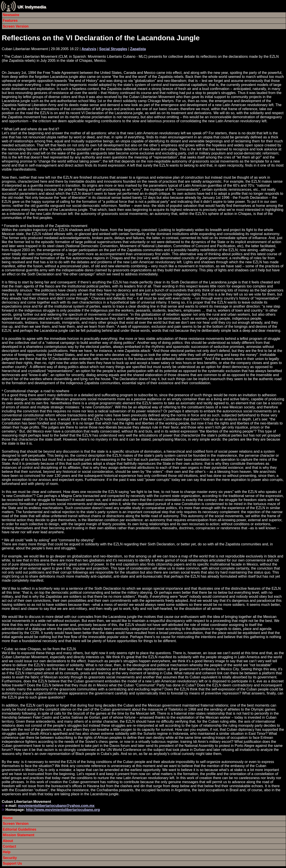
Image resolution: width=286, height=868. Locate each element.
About (8, 841)
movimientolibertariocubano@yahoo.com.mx (56, 806)
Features (10, 20)
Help (7, 852)
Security (10, 858)
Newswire (11, 15)
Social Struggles (113, 49)
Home (8, 818)
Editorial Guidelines (19, 829)
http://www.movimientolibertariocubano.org (63, 810)
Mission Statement (18, 835)
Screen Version (16, 26)
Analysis (89, 49)
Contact (9, 846)
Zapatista (138, 49)
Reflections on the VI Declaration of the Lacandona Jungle (101, 38)
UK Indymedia (32, 7)
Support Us (12, 863)
